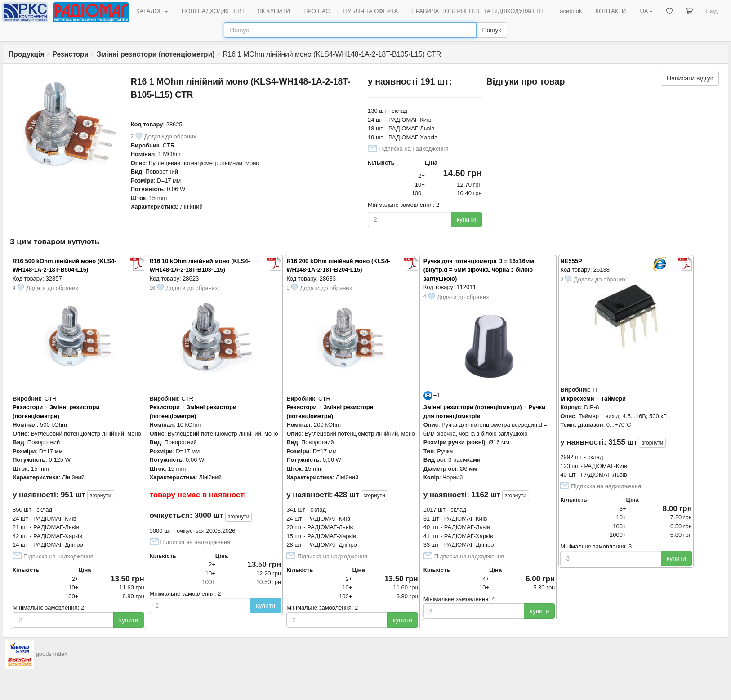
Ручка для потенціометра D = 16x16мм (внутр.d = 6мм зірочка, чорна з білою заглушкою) (479, 270)
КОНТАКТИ (611, 11)
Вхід (712, 11)
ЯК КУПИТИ (274, 11)
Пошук (491, 30)
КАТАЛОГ (152, 11)
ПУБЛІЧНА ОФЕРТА (371, 11)
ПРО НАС (317, 11)
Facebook (569, 11)
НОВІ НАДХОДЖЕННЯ (213, 11)
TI (595, 390)
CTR (169, 145)
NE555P (571, 261)
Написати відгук (690, 78)
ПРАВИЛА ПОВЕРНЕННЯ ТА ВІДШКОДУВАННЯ (477, 11)
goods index (52, 654)
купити (466, 219)
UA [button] (646, 11)
